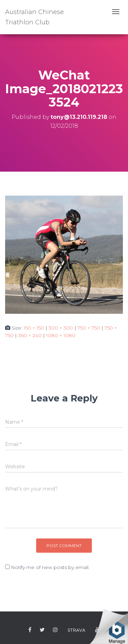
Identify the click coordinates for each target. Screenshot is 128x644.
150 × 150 (34, 328)
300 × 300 (61, 328)
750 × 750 (89, 328)
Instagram (55, 630)
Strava (76, 630)
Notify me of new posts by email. (50, 567)
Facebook (30, 630)
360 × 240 (30, 335)
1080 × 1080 (61, 335)
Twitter (42, 630)
